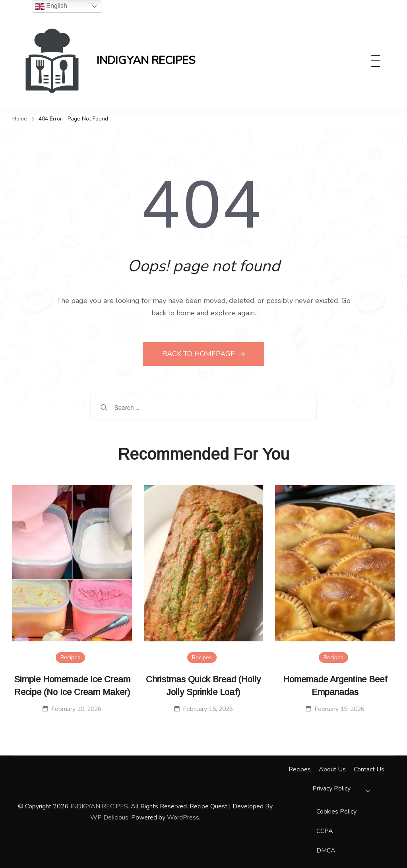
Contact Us (369, 769)
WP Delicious (109, 818)
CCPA (325, 831)
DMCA (326, 851)
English (51, 6)
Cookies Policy (336, 812)
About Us (332, 769)
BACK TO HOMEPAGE (200, 354)
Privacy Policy (331, 788)
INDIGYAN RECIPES (146, 60)
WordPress (183, 818)
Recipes (70, 657)
